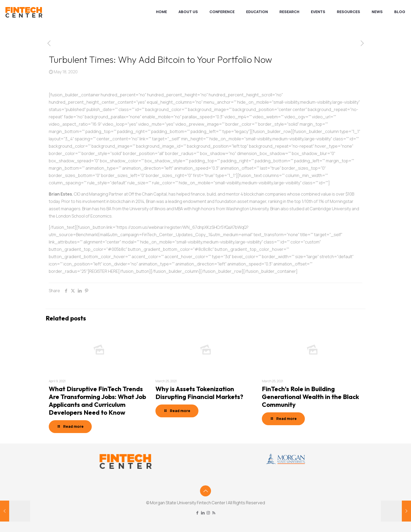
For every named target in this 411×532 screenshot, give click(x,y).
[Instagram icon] (208, 513)
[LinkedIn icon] (203, 513)
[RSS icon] (214, 513)
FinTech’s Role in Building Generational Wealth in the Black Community (310, 397)
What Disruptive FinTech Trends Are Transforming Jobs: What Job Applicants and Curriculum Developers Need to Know (97, 401)
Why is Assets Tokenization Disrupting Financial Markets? (199, 393)
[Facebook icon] (197, 513)
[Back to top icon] (206, 491)
